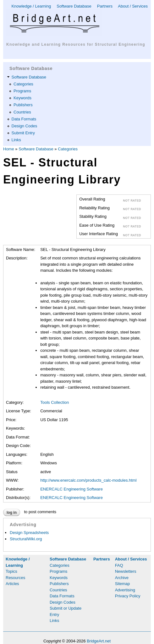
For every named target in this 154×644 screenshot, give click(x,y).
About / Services (133, 6)
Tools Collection (55, 402)
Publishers (23, 105)
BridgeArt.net (99, 641)
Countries (22, 112)
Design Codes (25, 126)
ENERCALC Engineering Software (71, 489)
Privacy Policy (128, 596)
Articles (12, 584)
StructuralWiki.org (26, 539)
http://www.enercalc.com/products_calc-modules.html (88, 480)
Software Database (74, 6)
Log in (12, 513)
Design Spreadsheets (29, 533)
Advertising (125, 590)
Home (9, 149)
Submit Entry (23, 133)
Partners (105, 6)
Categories (23, 84)
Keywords (22, 98)
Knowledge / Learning (31, 6)
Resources (15, 578)
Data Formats (24, 119)
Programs (22, 91)
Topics (11, 571)
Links (16, 140)
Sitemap (123, 584)
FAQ (119, 565)
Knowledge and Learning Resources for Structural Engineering (76, 44)
